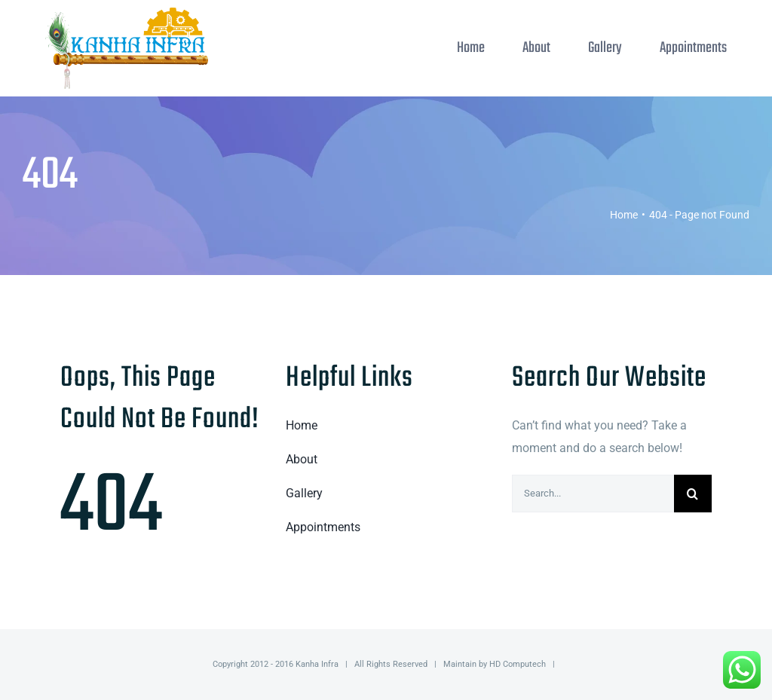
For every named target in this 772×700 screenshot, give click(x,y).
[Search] (693, 494)
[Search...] (593, 494)
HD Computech (518, 664)
